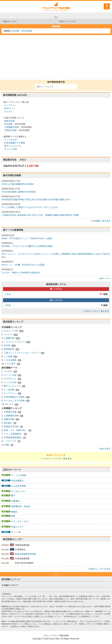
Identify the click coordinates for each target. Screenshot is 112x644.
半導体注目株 (10, 130)
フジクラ (8, 335)
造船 (7, 445)
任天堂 (7, 345)
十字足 (8, 294)
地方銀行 (8, 423)
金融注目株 (9, 419)
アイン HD (16, 532)
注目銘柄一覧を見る (101, 221)
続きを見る (105, 449)
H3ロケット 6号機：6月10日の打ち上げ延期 (23, 265)
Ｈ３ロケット (10, 379)
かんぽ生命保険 (18, 486)
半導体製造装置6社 (13, 437)
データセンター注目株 (15, 401)
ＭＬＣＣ (9, 404)
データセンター (18, 491)
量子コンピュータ (13, 146)
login (107, 8)
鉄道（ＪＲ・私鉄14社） (16, 430)
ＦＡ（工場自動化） (14, 434)
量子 (13, 496)
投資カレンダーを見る (100, 569)
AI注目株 (8, 124)
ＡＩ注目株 (9, 390)
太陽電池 (15, 501)
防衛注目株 (9, 121)
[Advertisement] (56, 57)
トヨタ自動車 (10, 360)
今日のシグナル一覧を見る (96, 311)
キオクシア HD (11, 331)
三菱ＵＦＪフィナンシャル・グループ (22, 353)
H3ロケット (10, 108)
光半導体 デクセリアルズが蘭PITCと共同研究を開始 (27, 246)
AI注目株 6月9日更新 (21, 31)
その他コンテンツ (10, 585)
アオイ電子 (10, 364)
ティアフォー (10, 105)
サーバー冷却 (10, 149)
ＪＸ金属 (8, 356)
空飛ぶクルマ (17, 527)
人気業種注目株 (12, 127)
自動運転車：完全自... (21, 506)
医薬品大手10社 (12, 426)
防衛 (13, 516)
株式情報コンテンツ (11, 579)
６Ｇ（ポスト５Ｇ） (21, 521)
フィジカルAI (10, 140)
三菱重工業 (9, 338)
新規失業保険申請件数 (25, 554)
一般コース (83, 621)
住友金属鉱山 (17, 481)
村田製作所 (9, 349)
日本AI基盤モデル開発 (15, 143)
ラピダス (8, 111)
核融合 (14, 512)
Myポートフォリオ (67, 21)
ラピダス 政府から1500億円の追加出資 (21, 273)
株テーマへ (105, 278)
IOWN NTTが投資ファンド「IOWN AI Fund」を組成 (27, 238)
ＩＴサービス (10, 441)
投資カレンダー (9, 21)
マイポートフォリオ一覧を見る (57, 458)
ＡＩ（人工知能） (19, 475)
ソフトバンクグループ (15, 342)
